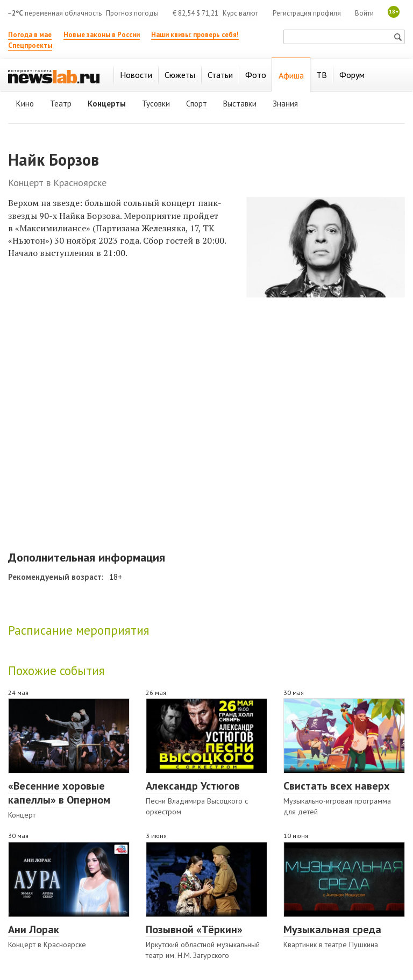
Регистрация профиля (307, 13)
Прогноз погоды (132, 13)
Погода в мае (30, 35)
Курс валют (240, 13)
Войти (364, 13)
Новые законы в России (102, 35)
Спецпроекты (30, 45)
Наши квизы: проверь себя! (195, 35)
